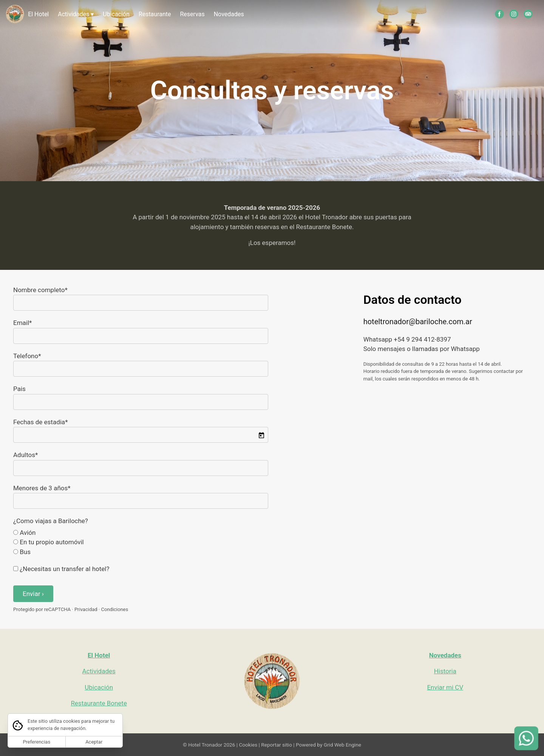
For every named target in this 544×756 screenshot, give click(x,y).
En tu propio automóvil (49, 542)
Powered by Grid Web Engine (328, 745)
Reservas (192, 14)
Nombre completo (39, 290)
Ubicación (116, 14)
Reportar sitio (277, 745)
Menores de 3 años (40, 488)
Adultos (24, 455)
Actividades (99, 671)
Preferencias (36, 742)
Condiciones (115, 609)
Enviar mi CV (445, 687)
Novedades (229, 14)
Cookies (248, 745)
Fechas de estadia (39, 422)
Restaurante (155, 14)
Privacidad (86, 609)
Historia (445, 671)
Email (21, 323)
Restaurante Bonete (99, 703)
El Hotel (38, 14)
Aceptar (94, 742)
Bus (22, 552)
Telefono (26, 356)
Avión (24, 533)
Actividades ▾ (76, 14)
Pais (19, 389)
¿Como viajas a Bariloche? (51, 521)
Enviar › (33, 594)
